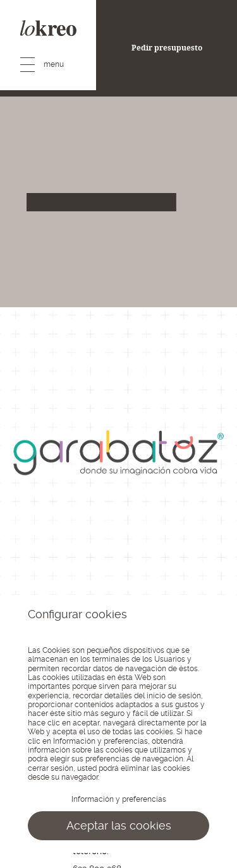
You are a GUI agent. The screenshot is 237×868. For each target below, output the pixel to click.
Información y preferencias (119, 799)
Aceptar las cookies (119, 825)
